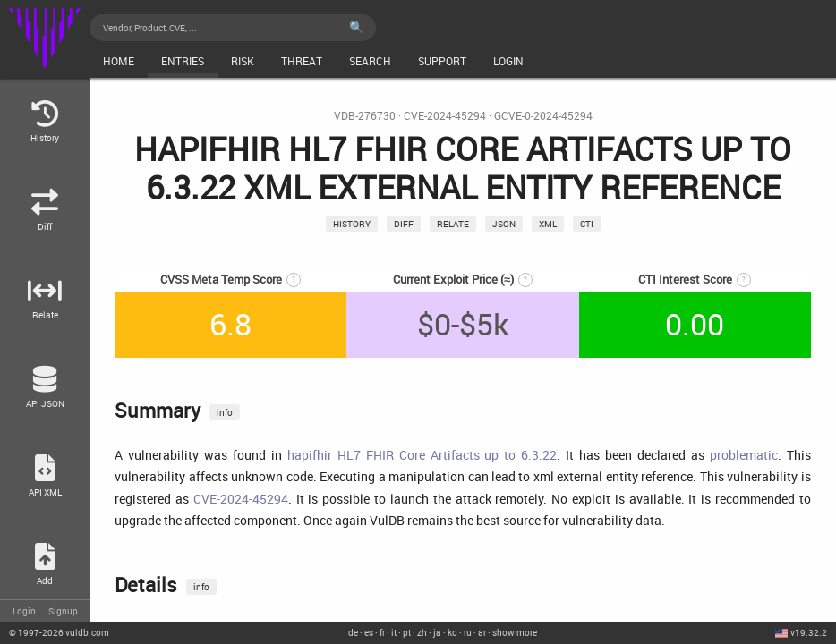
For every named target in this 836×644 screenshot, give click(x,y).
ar (482, 632)
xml (548, 224)
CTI (587, 224)
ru (468, 632)
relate (453, 224)
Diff (404, 224)
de (353, 632)
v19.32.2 (809, 632)
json (504, 224)
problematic (744, 455)
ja (437, 632)
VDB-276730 (365, 116)
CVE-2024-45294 (445, 116)
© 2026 (59, 632)
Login (24, 611)
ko (452, 632)
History (352, 224)
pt (407, 632)
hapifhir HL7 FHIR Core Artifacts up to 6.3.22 (422, 455)
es (369, 632)
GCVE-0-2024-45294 (543, 116)
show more (515, 632)
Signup (63, 611)
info (225, 412)
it (394, 632)
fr (382, 632)
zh (422, 632)
